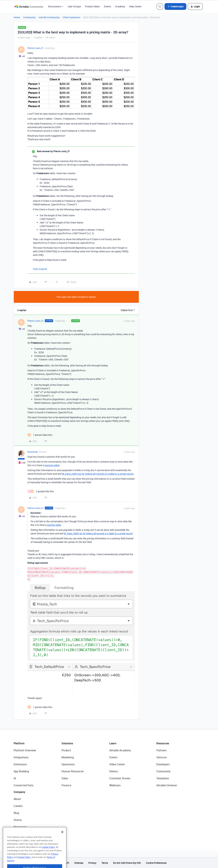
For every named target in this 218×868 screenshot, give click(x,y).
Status (18, 820)
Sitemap (79, 863)
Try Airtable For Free (26, 834)
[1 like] (40, 435)
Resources (163, 743)
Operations (68, 764)
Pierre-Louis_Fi (35, 48)
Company (19, 792)
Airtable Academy (120, 750)
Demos (114, 771)
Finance (66, 785)
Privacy (92, 863)
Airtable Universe (167, 785)
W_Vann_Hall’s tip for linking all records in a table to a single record (98, 474)
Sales (65, 778)
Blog (16, 813)
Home (17, 17)
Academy (120, 6)
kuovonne (33, 452)
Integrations (21, 757)
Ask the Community (49, 17)
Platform (19, 743)
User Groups (74, 6)
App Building (21, 771)
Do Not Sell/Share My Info (127, 863)
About (17, 799)
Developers (163, 764)
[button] (175, 6)
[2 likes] (41, 491)
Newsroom (20, 827)
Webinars (115, 785)
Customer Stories (120, 778)
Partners (161, 750)
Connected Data (24, 785)
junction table (52, 465)
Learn (113, 743)
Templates (163, 778)
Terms (105, 863)
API (67, 863)
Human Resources (73, 771)
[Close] (62, 842)
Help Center (135, 6)
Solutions (67, 743)
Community (29, 17)
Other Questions (72, 17)
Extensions (20, 764)
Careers (18, 806)
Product (66, 750)
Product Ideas (92, 6)
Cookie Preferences (156, 863)
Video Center (117, 764)
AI (15, 778)
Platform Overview (25, 750)
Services (161, 757)
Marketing (68, 757)
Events (107, 6)
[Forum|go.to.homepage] (29, 6)
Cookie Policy (48, 857)
